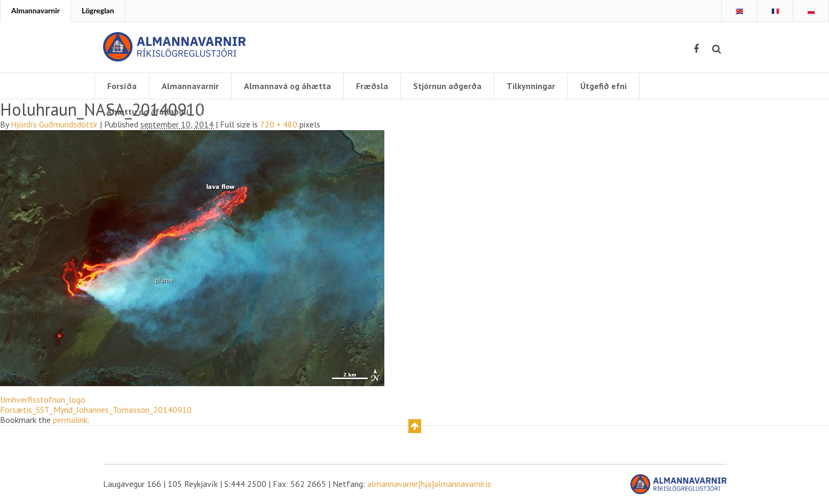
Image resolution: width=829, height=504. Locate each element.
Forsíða (122, 86)
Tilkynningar (531, 86)
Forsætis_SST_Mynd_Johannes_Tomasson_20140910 (96, 410)
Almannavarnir (35, 10)
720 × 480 (279, 124)
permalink (70, 420)
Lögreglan (98, 10)
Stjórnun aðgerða (447, 86)
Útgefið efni (603, 86)
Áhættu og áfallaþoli (148, 111)
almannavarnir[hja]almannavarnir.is (429, 484)
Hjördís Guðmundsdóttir (54, 124)
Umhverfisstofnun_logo (43, 399)
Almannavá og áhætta (287, 86)
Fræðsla (372, 86)
